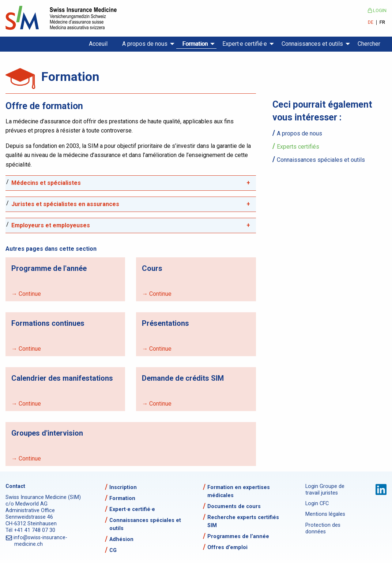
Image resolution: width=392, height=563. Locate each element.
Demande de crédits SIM (183, 378)
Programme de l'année (49, 268)
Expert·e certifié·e (245, 44)
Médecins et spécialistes (46, 183)
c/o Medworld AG (27, 504)
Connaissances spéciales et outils (321, 160)
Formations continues (48, 323)
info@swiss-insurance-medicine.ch (41, 541)
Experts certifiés (298, 147)
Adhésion (121, 539)
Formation (195, 44)
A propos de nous (145, 44)
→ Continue (26, 294)
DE (371, 23)
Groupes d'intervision (47, 433)
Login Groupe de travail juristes (325, 490)
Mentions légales (325, 514)
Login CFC (317, 504)
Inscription (123, 487)
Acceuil (98, 44)
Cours (152, 268)
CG (113, 550)
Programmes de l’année (238, 536)
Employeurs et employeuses (51, 225)
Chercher (369, 44)
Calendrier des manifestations (62, 378)
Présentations (165, 323)
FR (382, 23)
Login (377, 10)
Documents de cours (234, 506)
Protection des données (323, 528)
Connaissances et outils (312, 44)
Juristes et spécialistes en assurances (65, 204)
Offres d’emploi (227, 547)
